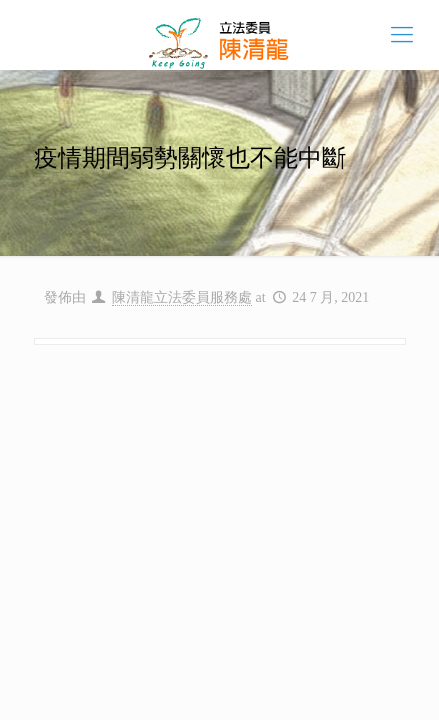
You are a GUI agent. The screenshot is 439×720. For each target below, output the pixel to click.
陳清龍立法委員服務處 (182, 297)
